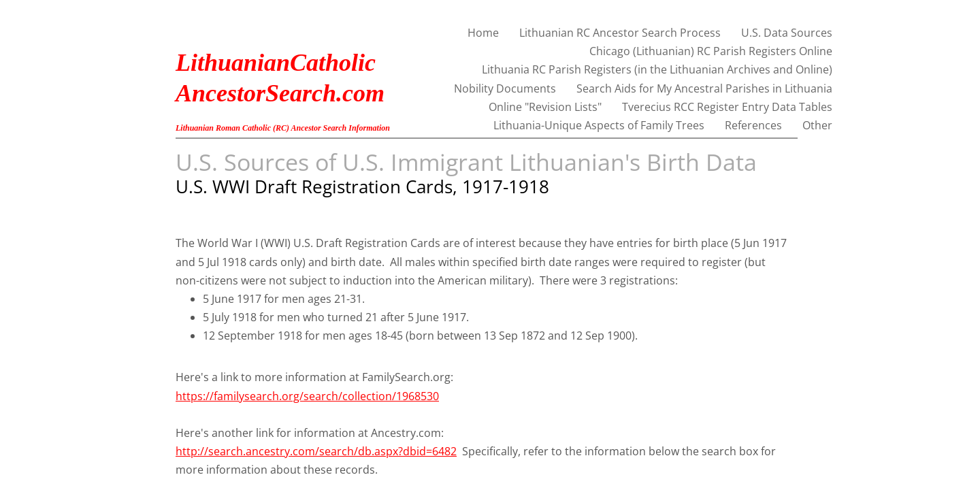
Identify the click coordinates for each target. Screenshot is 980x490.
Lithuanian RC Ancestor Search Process (620, 33)
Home (483, 33)
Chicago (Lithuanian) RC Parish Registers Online (711, 51)
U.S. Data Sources (787, 33)
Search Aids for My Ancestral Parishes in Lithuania (704, 88)
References (753, 125)
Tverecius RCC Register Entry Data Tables (727, 107)
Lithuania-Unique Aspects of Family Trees (599, 125)
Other (817, 125)
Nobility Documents (505, 88)
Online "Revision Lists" (545, 107)
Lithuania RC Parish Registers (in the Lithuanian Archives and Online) (657, 69)
